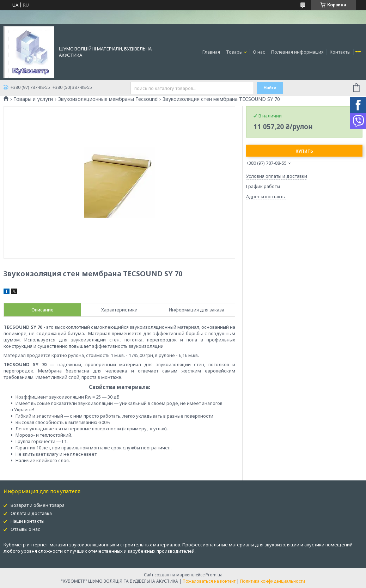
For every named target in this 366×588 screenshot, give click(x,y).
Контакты (340, 52)
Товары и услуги (33, 99)
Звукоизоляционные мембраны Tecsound (108, 99)
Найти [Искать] (270, 88)
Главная (211, 52)
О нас (259, 52)
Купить (304, 151)
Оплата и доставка (31, 513)
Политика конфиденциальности (273, 581)
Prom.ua (214, 575)
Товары (234, 52)
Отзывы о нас (25, 529)
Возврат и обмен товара (38, 505)
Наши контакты (28, 521)
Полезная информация (297, 52)
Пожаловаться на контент (209, 581)
